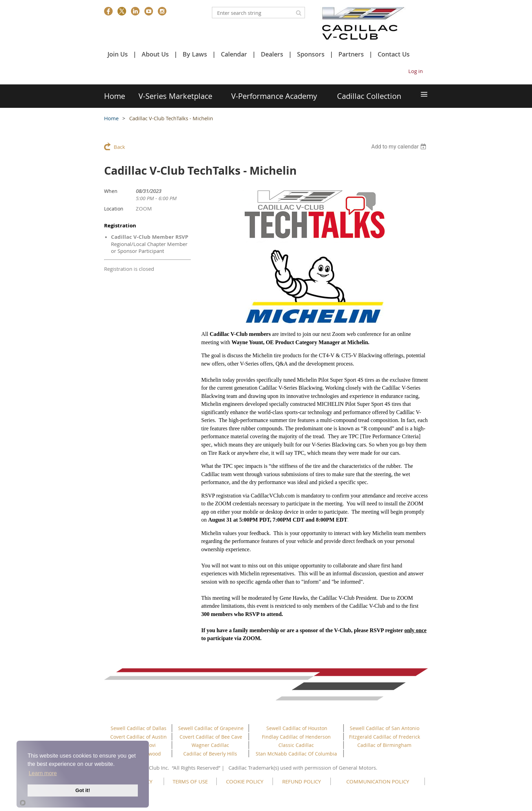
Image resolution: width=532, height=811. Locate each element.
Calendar (234, 54)
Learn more (43, 773)
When (111, 191)
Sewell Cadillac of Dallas (139, 728)
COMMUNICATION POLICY (378, 781)
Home (111, 118)
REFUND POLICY (301, 781)
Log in (416, 71)
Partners (351, 54)
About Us (155, 54)
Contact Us (394, 54)
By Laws (195, 54)
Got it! (83, 790)
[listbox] (400, 147)
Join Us (118, 54)
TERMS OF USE (190, 781)
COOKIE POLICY (245, 781)
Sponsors (311, 54)
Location (114, 209)
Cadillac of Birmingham (384, 745)
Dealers (272, 54)
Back (119, 147)
